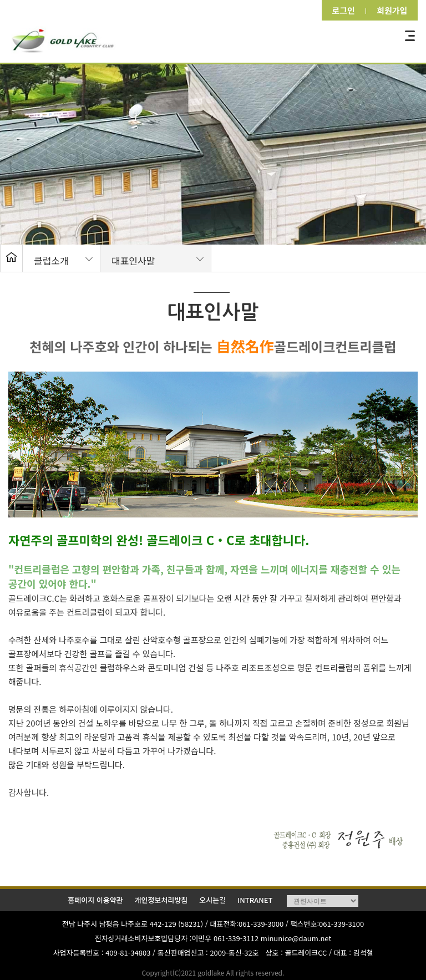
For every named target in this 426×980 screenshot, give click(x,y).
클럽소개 (51, 260)
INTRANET (255, 900)
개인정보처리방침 (161, 900)
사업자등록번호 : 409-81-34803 (102, 953)
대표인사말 (133, 260)
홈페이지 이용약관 (95, 900)
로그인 (340, 10)
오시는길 (212, 900)
